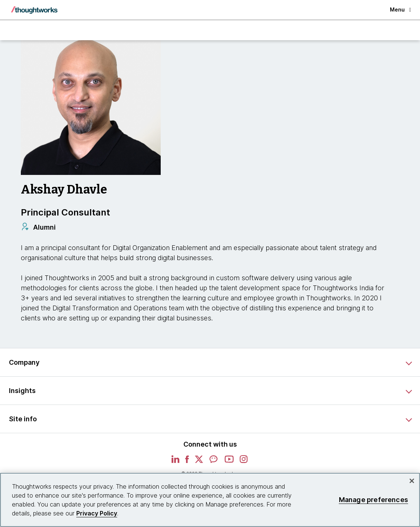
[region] (210, 500)
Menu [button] (400, 9)
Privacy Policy (97, 513)
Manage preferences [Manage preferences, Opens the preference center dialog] (373, 500)
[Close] (412, 481)
